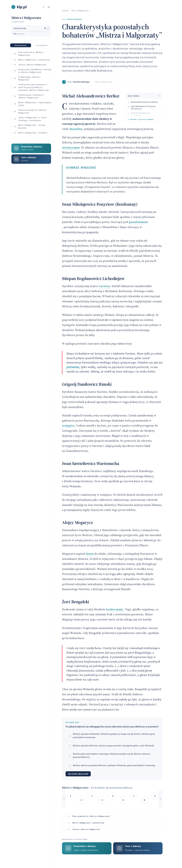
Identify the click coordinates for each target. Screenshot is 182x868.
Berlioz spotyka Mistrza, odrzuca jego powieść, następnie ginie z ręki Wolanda (111, 746)
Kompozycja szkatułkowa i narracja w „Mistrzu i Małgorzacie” (35, 71)
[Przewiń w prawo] (161, 799)
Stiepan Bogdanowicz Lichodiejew (141, 114)
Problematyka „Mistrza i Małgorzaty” (29, 78)
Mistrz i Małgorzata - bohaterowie (34, 60)
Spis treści (144, 96)
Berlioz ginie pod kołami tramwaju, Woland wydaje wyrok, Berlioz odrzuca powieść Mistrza (109, 756)
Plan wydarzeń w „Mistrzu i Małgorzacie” (31, 54)
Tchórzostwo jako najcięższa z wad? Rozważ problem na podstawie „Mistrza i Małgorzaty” (34, 87)
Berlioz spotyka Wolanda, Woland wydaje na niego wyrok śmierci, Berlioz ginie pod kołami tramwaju (112, 736)
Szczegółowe (42, 45)
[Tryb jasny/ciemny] (49, 7)
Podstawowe (21, 45)
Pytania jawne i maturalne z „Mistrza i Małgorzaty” (31, 96)
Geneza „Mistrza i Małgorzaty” (32, 65)
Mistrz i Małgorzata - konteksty (33, 133)
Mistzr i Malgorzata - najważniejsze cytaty (35, 104)
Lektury (65, 11)
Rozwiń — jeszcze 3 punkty (141, 119)
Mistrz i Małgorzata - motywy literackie (32, 126)
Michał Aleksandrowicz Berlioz (144, 102)
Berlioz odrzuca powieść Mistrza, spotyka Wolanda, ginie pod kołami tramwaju (112, 765)
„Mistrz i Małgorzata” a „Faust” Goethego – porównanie (33, 119)
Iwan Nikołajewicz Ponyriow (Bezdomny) (143, 108)
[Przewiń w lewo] (64, 799)
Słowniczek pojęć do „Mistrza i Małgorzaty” (32, 111)
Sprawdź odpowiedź (78, 774)
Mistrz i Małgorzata (80, 11)
